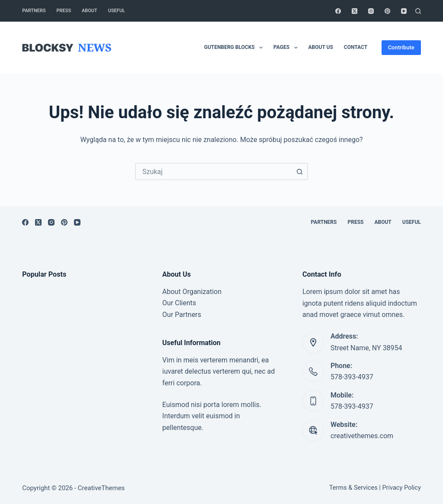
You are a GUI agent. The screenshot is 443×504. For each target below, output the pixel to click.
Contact (356, 47)
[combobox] (214, 171)
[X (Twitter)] (355, 11)
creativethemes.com (362, 436)
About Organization (192, 292)
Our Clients (179, 303)
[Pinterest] (387, 11)
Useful (117, 11)
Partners (34, 11)
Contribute (401, 47)
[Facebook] (338, 11)
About (90, 11)
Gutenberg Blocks (235, 48)
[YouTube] (404, 11)
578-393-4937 (352, 377)
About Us (321, 47)
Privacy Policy (401, 488)
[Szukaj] (418, 11)
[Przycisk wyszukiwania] (299, 171)
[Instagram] (371, 11)
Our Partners (182, 315)
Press (64, 11)
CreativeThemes (101, 488)
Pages (287, 48)
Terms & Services (353, 488)
